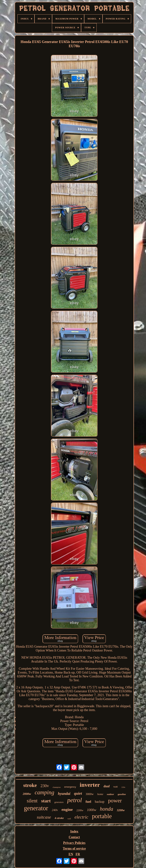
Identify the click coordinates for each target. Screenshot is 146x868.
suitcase (44, 817)
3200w (121, 810)
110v (123, 787)
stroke (30, 785)
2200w (80, 810)
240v (55, 810)
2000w (27, 794)
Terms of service (74, 849)
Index (74, 831)
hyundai (64, 794)
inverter (90, 785)
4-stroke (59, 818)
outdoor (111, 794)
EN (71, 854)
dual (107, 786)
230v (45, 786)
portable (102, 816)
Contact (74, 837)
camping (44, 792)
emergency (70, 787)
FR (78, 854)
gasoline (122, 794)
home (100, 794)
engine (67, 809)
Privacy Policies (74, 843)
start (46, 801)
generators (59, 802)
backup (100, 802)
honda (107, 809)
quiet (78, 793)
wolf (69, 819)
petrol (74, 800)
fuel (88, 802)
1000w (92, 810)
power (115, 800)
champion (57, 787)
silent (32, 801)
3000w (90, 794)
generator (36, 808)
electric (81, 817)
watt (116, 787)
